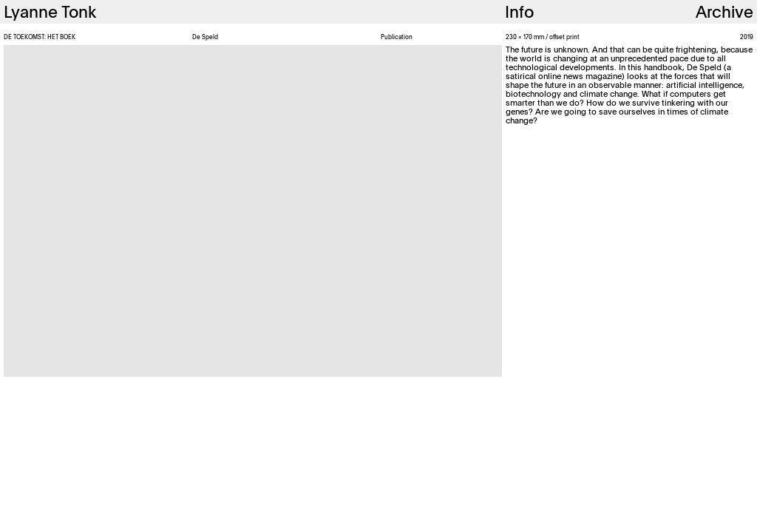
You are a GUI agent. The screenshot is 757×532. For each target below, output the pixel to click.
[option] (253, 211)
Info (519, 11)
